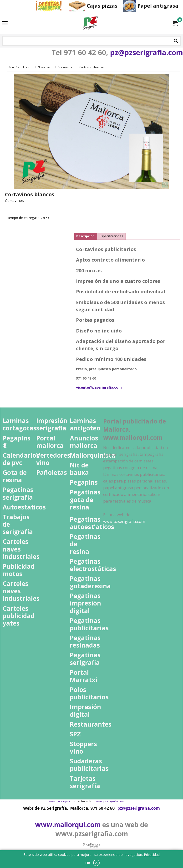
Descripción (85, 236)
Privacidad (152, 855)
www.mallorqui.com (68, 825)
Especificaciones (111, 236)
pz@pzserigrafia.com (147, 52)
